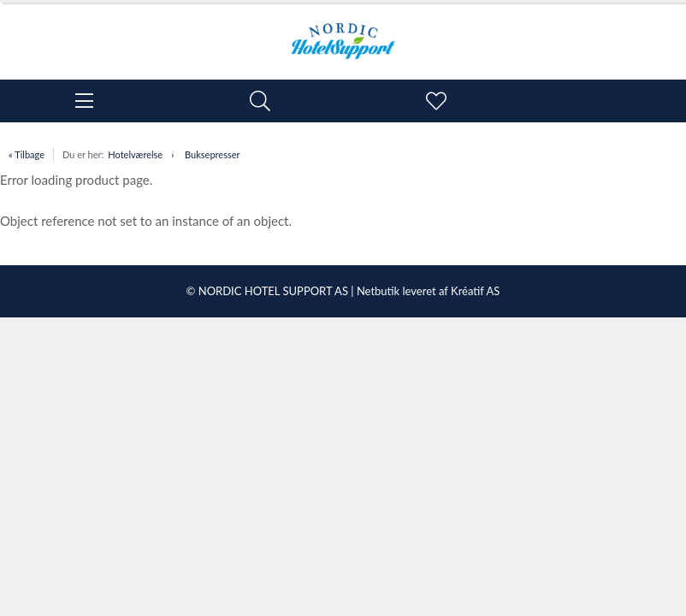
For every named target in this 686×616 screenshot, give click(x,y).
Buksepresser (212, 154)
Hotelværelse (135, 154)
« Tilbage (27, 154)
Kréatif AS (475, 291)
